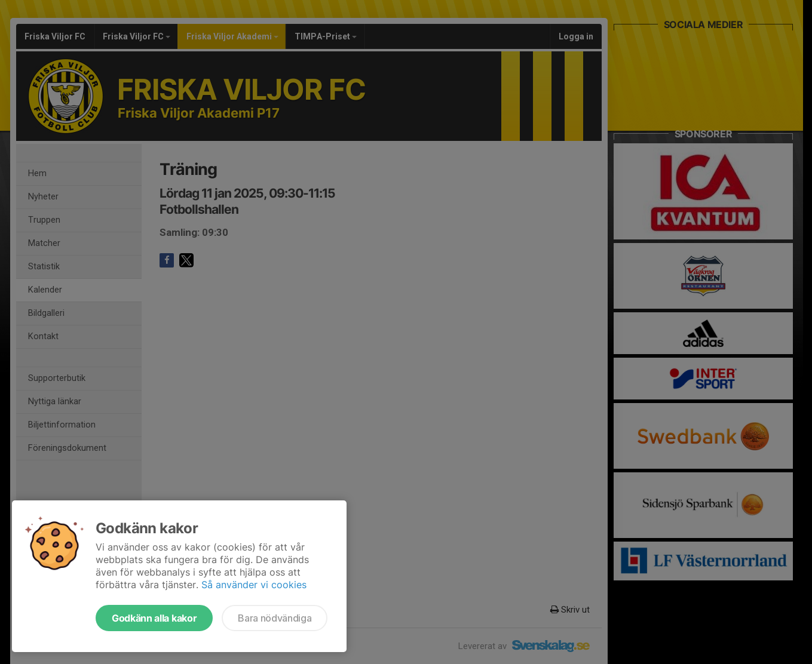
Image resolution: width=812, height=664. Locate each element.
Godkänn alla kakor (154, 618)
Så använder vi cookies (254, 585)
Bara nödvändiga (275, 618)
